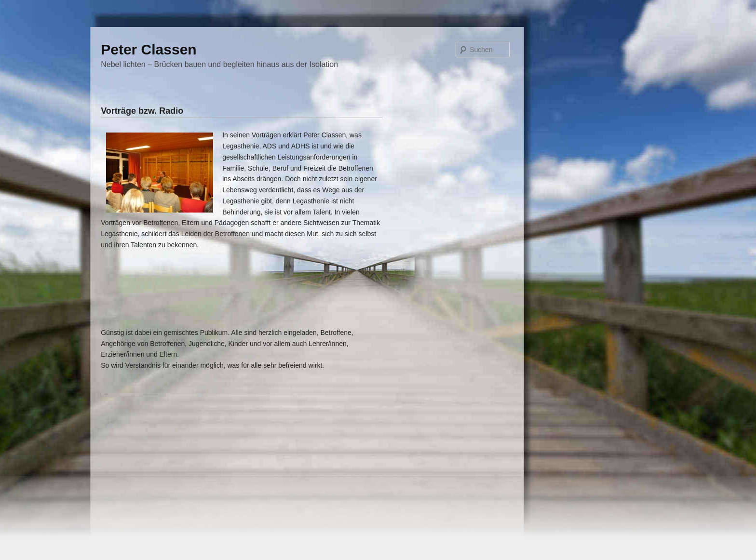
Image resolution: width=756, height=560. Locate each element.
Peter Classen (148, 49)
